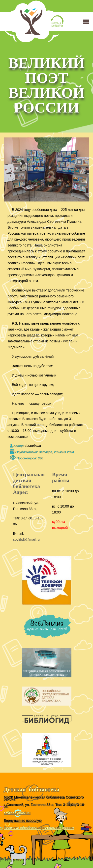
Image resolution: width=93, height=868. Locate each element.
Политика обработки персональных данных (39, 828)
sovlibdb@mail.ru (26, 539)
